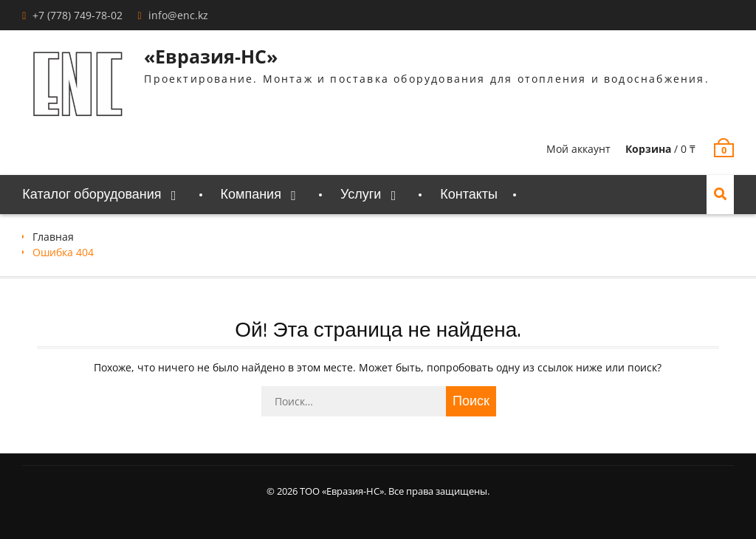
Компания (251, 195)
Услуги (361, 195)
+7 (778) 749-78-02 (78, 15)
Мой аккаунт (578, 149)
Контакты (469, 195)
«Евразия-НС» (211, 56)
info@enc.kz (178, 15)
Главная (53, 237)
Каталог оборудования (92, 195)
